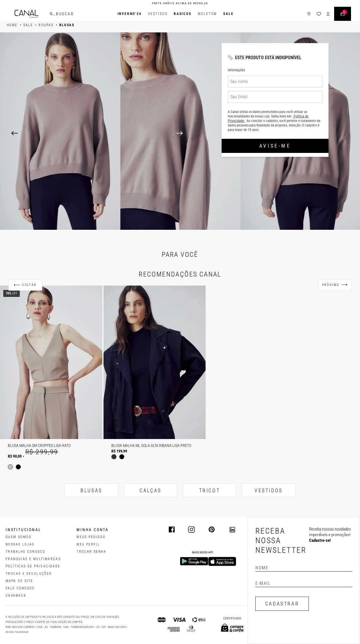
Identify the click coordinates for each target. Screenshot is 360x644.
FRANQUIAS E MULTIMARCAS (33, 559)
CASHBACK (16, 596)
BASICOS (183, 14)
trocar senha (91, 552)
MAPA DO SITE (19, 581)
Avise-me (275, 146)
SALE (228, 14)
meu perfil (88, 544)
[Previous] (14, 133)
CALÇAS (150, 490)
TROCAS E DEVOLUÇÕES (29, 574)
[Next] (263, 133)
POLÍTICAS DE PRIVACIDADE (33, 566)
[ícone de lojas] (309, 14)
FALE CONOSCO (20, 588)
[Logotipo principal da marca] (27, 14)
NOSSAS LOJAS (20, 544)
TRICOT (210, 490)
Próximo (331, 285)
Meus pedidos (91, 537)
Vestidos (158, 14)
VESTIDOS (269, 490)
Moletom (208, 14)
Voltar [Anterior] (29, 285)
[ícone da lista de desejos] (319, 14)
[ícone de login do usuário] (328, 14)
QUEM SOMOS (18, 537)
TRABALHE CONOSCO (25, 552)
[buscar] (51, 14)
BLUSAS (91, 490)
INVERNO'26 (130, 14)
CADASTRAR (282, 604)
